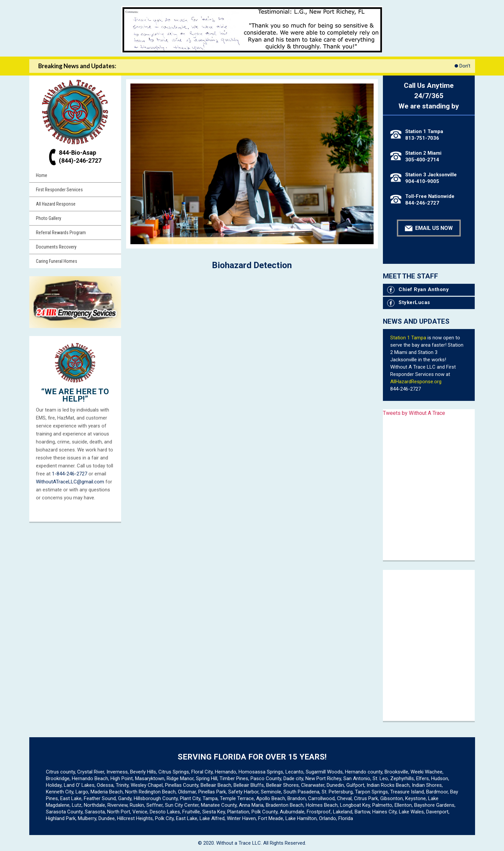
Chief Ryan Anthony (418, 289)
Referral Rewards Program (61, 233)
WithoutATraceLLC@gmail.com (70, 482)
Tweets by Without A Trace (414, 413)
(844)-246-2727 (80, 161)
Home (42, 175)
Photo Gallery (49, 218)
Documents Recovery (56, 247)
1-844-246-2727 (70, 474)
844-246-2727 (422, 203)
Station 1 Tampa (408, 338)
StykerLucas (409, 302)
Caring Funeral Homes (57, 261)
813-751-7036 (422, 138)
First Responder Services (59, 190)
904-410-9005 (422, 181)
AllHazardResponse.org (416, 382)
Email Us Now (429, 228)
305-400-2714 (422, 160)
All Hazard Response (56, 204)
